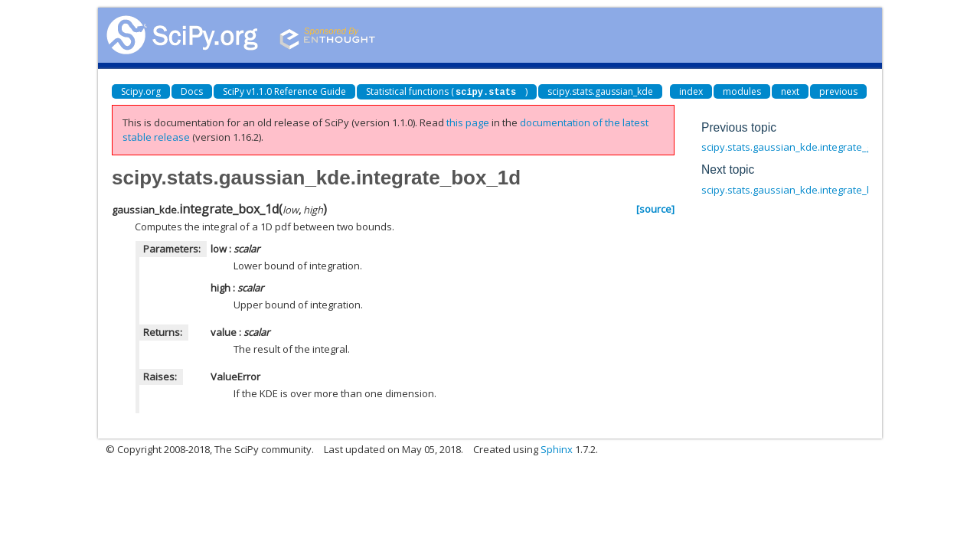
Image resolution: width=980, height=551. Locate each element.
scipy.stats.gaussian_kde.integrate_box (793, 190)
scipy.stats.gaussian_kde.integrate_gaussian (805, 147)
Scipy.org (141, 91)
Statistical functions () (447, 91)
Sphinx (557, 449)
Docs (192, 91)
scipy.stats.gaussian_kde (600, 91)
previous (838, 91)
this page (468, 122)
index (691, 91)
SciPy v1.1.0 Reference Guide (284, 91)
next (790, 91)
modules (742, 91)
